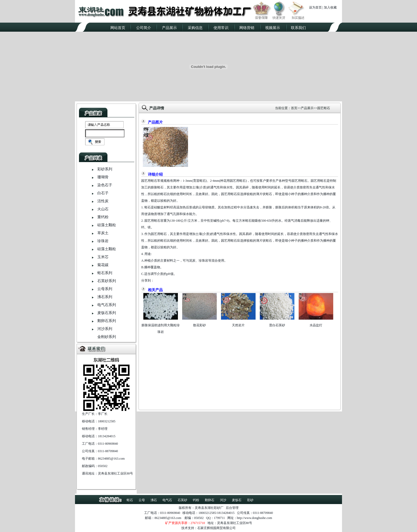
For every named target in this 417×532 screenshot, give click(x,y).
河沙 (223, 500)
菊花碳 (103, 265)
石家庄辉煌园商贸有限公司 (216, 528)
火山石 (103, 209)
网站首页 (118, 28)
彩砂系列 (105, 169)
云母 (142, 500)
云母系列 (105, 289)
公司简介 (144, 28)
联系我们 (298, 28)
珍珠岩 (103, 241)
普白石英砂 (277, 325)
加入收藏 (330, 7)
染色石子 (105, 185)
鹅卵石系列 (107, 321)
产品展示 (169, 28)
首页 (294, 108)
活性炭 (103, 201)
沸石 (154, 500)
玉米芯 (103, 257)
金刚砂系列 (107, 337)
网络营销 (247, 28)
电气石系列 (107, 305)
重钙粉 (103, 217)
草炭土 (103, 233)
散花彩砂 (199, 325)
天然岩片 (238, 325)
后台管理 (232, 508)
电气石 (167, 500)
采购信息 (195, 28)
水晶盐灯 (316, 325)
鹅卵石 (210, 500)
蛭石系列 (105, 273)
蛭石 (130, 500)
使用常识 (221, 28)
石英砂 (182, 500)
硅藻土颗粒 (107, 225)
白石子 (103, 193)
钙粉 (196, 500)
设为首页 (315, 7)
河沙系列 (105, 329)
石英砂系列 (107, 281)
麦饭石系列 (107, 313)
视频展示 (273, 28)
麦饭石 (237, 500)
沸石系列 (105, 297)
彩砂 (250, 500)
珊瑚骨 (103, 177)
